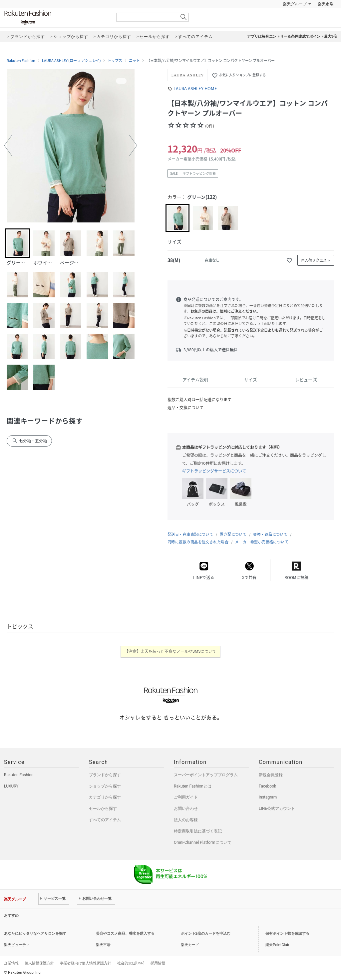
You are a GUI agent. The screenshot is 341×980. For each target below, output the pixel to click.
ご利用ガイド (186, 797)
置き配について (233, 534)
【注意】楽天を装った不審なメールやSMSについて (171, 651)
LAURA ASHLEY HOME (195, 88)
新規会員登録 (271, 775)
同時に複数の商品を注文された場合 (198, 542)
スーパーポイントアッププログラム (206, 775)
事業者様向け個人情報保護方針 (86, 963)
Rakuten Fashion (56, 17)
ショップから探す (105, 786)
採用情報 (158, 963)
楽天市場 (326, 4)
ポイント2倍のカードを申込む (206, 934)
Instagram (268, 797)
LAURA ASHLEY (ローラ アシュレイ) (71, 61)
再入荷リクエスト (316, 260)
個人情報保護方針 (39, 963)
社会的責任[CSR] (131, 963)
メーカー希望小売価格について (262, 542)
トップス (115, 61)
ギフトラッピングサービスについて (214, 471)
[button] (8, 146)
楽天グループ (295, 4)
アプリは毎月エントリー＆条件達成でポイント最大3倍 (292, 36)
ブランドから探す (105, 775)
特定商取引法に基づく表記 (198, 831)
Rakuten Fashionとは (193, 786)
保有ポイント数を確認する (287, 934)
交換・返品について (270, 534)
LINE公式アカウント (277, 809)
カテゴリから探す (105, 797)
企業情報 (11, 963)
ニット (134, 61)
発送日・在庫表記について (190, 534)
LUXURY (11, 786)
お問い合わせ (186, 809)
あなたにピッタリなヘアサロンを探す (35, 934)
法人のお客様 (186, 820)
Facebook (267, 786)
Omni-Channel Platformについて (203, 842)
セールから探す (103, 809)
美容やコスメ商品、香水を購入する (125, 934)
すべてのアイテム (105, 820)
